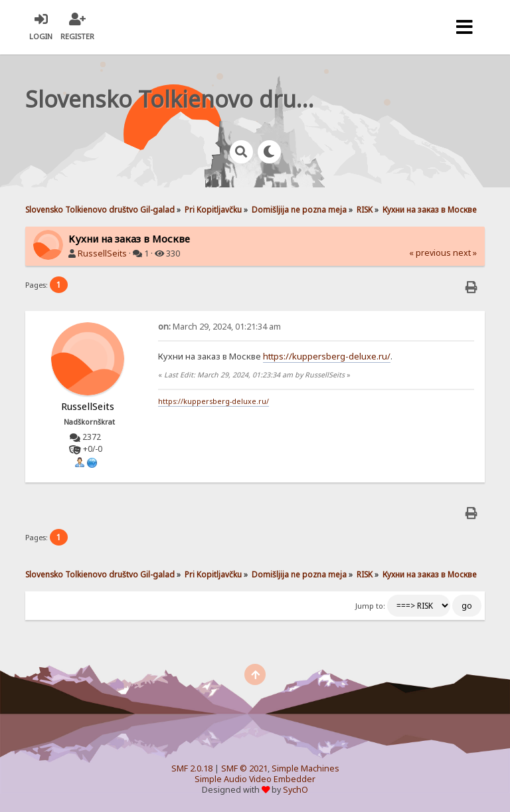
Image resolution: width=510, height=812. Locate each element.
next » (465, 253)
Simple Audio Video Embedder (255, 779)
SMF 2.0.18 (192, 768)
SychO (296, 790)
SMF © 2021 (244, 768)
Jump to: (370, 606)
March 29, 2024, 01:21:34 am (219, 327)
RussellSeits (102, 254)
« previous (430, 253)
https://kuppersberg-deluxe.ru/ (327, 356)
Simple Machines (305, 768)
